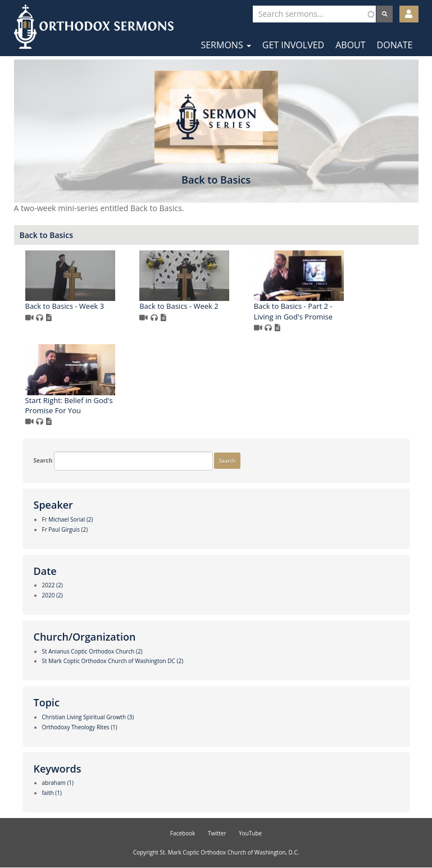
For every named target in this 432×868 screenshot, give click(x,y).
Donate (395, 45)
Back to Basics (47, 235)
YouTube (250, 833)
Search (43, 460)
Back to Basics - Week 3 (65, 306)
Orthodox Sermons (94, 27)
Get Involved (293, 45)
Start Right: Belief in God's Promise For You (69, 406)
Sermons (226, 45)
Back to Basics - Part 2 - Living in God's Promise (293, 311)
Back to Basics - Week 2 (179, 306)
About (350, 45)
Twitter (217, 833)
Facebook (183, 833)
